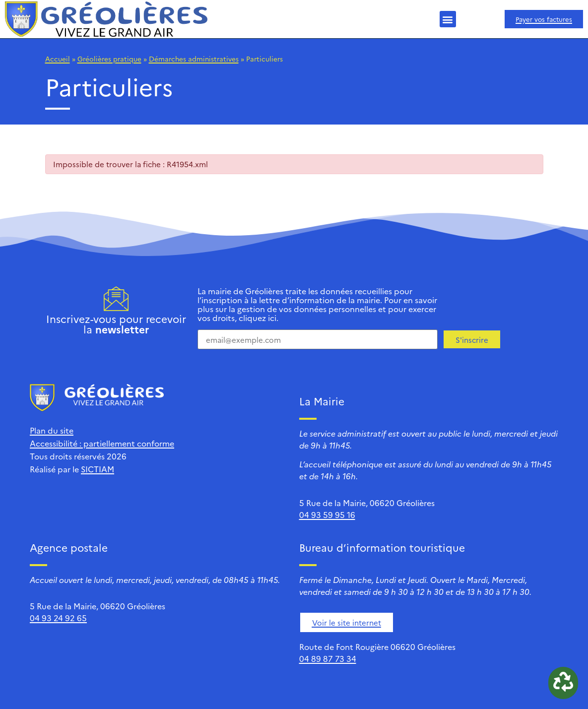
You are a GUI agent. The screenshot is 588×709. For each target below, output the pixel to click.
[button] (448, 19)
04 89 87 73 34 (328, 658)
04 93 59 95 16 (327, 515)
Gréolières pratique (109, 59)
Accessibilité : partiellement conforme (102, 443)
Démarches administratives (194, 59)
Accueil (58, 59)
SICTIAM (98, 469)
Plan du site (52, 430)
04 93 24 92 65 (58, 618)
